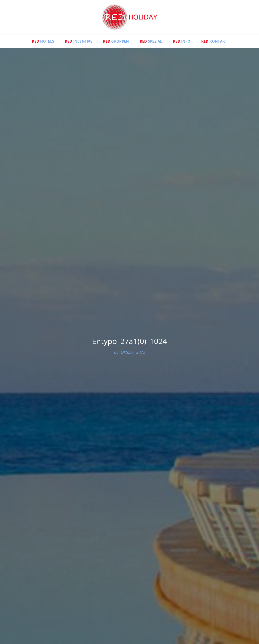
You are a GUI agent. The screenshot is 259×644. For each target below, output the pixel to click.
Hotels (43, 41)
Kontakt (214, 41)
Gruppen (116, 41)
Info (182, 41)
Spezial (151, 41)
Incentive (79, 41)
